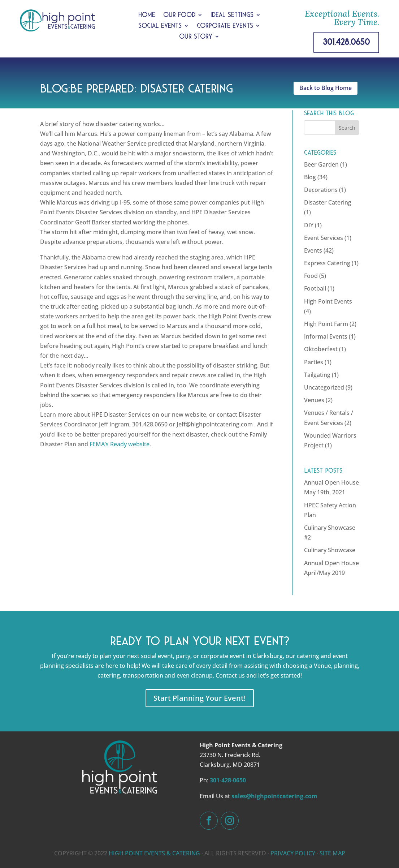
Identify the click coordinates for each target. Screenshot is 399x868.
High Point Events (328, 301)
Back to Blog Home (326, 88)
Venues (314, 400)
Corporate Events (225, 26)
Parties (314, 362)
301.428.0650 (346, 42)
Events (313, 250)
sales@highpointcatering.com (274, 796)
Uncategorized (324, 387)
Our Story (196, 37)
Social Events (160, 26)
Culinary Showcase (330, 550)
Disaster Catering (328, 202)
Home (147, 15)
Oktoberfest (321, 349)
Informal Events (326, 336)
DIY (309, 225)
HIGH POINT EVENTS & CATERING (154, 853)
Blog (310, 177)
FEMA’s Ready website (120, 444)
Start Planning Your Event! (200, 698)
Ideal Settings (232, 15)
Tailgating (317, 375)
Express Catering (327, 263)
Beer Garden (321, 164)
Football (315, 288)
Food (311, 276)
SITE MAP (332, 853)
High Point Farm (326, 324)
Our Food (179, 15)
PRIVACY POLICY (293, 853)
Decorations (321, 190)
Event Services (324, 238)
